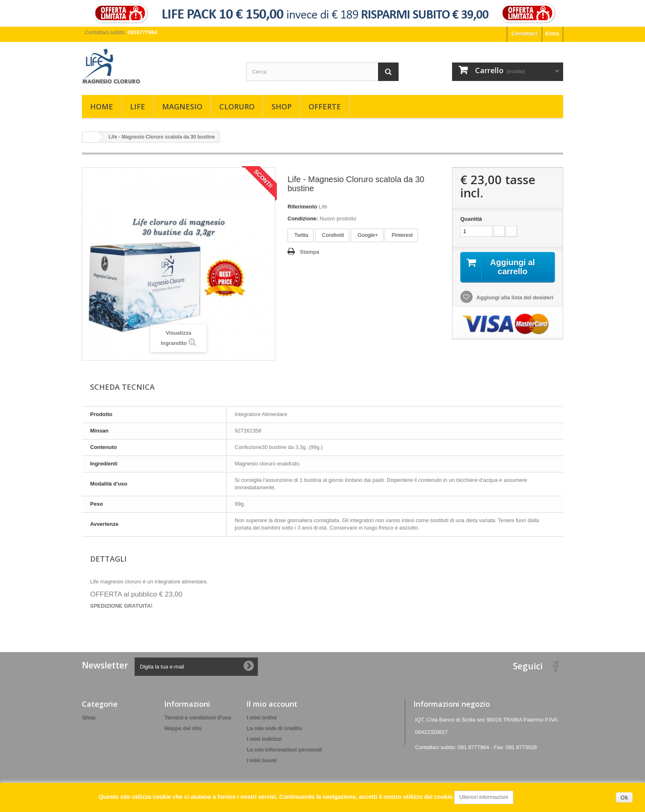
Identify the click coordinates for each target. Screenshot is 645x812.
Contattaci (524, 34)
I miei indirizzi (264, 739)
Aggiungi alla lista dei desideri (514, 297)
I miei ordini (261, 717)
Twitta (300, 235)
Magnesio (182, 106)
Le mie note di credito (274, 728)
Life (138, 106)
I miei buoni (261, 760)
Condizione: (303, 219)
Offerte (325, 106)
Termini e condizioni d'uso (197, 717)
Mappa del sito (183, 728)
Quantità (471, 219)
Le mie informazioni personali (284, 749)
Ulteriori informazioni (484, 797)
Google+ (367, 235)
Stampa (310, 252)
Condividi (332, 235)
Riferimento (302, 207)
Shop (282, 106)
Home (102, 106)
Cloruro (237, 106)
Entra (552, 34)
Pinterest (401, 235)
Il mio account (272, 704)
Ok (624, 798)
